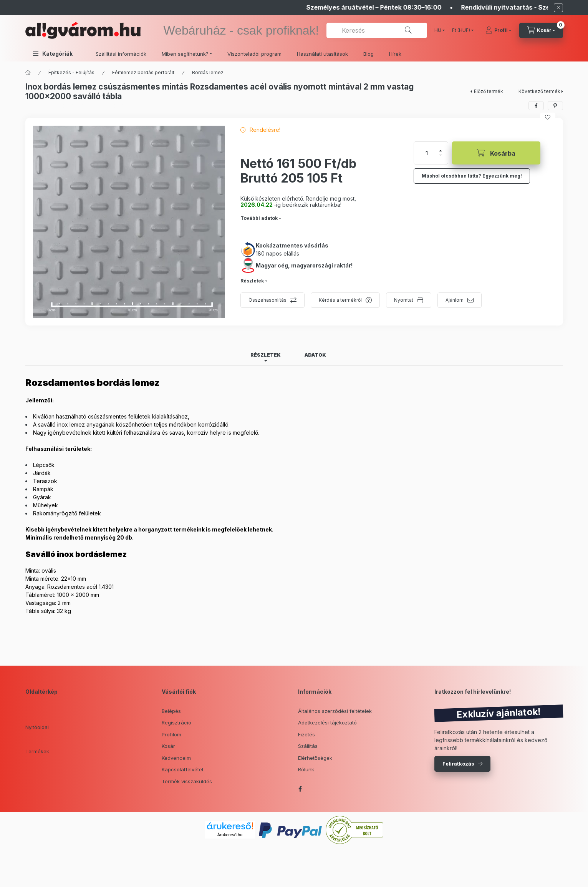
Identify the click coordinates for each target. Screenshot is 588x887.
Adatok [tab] (315, 355)
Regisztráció (176, 723)
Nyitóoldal (37, 727)
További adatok (259, 218)
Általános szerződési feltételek (335, 711)
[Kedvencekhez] (548, 117)
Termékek (37, 751)
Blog (369, 54)
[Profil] (498, 30)
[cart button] (541, 30)
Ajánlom (455, 300)
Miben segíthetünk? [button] (185, 54)
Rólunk (306, 769)
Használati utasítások (322, 54)
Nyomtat (404, 300)
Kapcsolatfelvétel (182, 769)
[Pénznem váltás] (461, 30)
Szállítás (308, 746)
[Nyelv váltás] (438, 30)
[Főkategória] (28, 73)
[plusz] (441, 151)
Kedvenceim (176, 758)
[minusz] (441, 155)
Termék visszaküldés (187, 781)
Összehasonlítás (267, 300)
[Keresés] (408, 30)
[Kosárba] (496, 153)
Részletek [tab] (266, 355)
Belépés (171, 711)
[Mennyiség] (427, 153)
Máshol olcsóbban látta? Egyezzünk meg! (472, 176)
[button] (53, 54)
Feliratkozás (458, 764)
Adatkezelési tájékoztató (327, 723)
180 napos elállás (277, 253)
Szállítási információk (121, 54)
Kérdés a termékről (340, 300)
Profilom (171, 734)
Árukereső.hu (230, 835)
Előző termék (489, 91)
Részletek (252, 281)
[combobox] (377, 30)
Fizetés (306, 734)
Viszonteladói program (254, 54)
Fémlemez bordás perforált (143, 72)
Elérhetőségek (315, 758)
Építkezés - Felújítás (71, 72)
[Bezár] (558, 8)
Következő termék (539, 91)
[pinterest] (555, 106)
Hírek (395, 54)
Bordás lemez (208, 72)
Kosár (168, 746)
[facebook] (536, 106)
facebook (300, 789)
